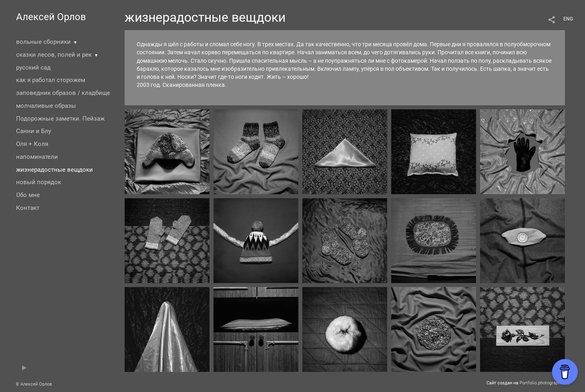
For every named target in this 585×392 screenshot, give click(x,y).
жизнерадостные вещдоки (54, 170)
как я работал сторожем (51, 80)
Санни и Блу (34, 131)
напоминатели (37, 157)
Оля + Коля (32, 144)
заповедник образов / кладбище (63, 93)
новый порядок (39, 182)
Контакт (28, 208)
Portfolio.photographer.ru (544, 383)
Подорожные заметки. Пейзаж (60, 119)
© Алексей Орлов (34, 384)
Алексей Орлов (51, 17)
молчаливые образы (46, 106)
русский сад (33, 68)
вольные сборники (43, 42)
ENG (568, 19)
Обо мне (28, 195)
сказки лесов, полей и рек (54, 55)
